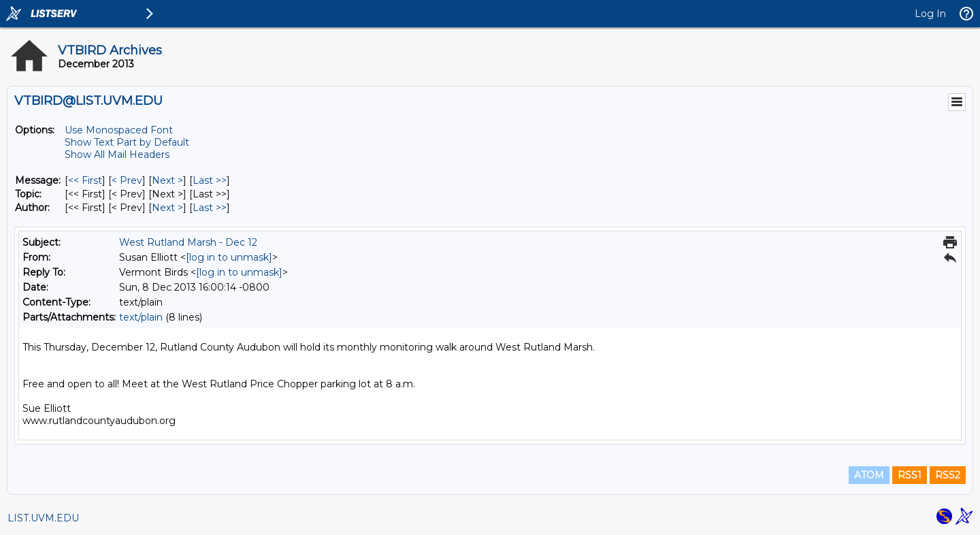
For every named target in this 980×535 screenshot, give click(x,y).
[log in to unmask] (229, 257)
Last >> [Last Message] (210, 180)
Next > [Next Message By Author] (167, 208)
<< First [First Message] (85, 180)
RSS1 (910, 475)
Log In (930, 14)
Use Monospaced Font (119, 130)
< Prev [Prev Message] (127, 180)
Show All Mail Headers (117, 155)
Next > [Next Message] (167, 180)
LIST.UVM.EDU (43, 518)
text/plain (141, 317)
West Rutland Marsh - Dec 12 (188, 242)
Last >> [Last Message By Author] (210, 208)
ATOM (869, 475)
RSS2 (948, 475)
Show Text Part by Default (127, 142)
